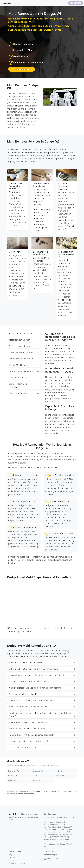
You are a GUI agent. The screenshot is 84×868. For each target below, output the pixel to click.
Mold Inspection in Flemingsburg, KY (58, 837)
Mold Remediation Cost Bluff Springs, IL (59, 834)
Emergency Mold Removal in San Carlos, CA (59, 818)
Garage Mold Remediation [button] (24, 359)
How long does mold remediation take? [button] (42, 729)
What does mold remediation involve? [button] (42, 663)
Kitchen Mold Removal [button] (24, 365)
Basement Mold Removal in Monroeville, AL (59, 840)
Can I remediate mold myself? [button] (42, 748)
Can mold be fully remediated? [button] (42, 694)
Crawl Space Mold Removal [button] (24, 352)
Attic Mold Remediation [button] (24, 340)
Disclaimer (13, 857)
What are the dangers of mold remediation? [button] (42, 722)
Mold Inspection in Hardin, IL (55, 822)
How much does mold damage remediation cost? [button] (42, 735)
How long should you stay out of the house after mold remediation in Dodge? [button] (42, 715)
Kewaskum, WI (14, 771)
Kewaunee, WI (38, 771)
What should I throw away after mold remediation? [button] (42, 700)
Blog (10, 855)
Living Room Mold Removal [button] (24, 378)
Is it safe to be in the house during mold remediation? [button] (42, 669)
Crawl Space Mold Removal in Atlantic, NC (59, 829)
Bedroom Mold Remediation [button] (24, 371)
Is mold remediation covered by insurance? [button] (42, 741)
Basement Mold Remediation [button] (24, 334)
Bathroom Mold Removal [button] (24, 346)
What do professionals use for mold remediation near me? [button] (42, 688)
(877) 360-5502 (75, 3)
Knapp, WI (60, 776)
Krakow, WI (36, 781)
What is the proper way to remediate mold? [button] (42, 707)
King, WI (35, 776)
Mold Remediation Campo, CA (55, 825)
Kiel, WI (59, 771)
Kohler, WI (12, 781)
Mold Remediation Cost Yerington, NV (58, 827)
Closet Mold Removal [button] (24, 393)
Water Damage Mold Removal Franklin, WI (59, 845)
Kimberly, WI (13, 776)
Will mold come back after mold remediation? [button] (42, 682)
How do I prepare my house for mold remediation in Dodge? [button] (42, 675)
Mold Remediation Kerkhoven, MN (57, 832)
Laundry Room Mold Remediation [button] (24, 385)
